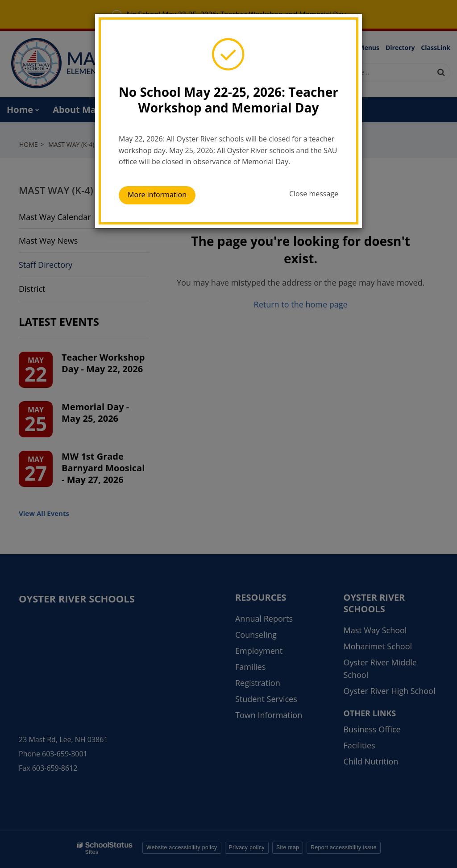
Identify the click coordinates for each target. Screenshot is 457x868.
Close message (314, 194)
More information (157, 195)
